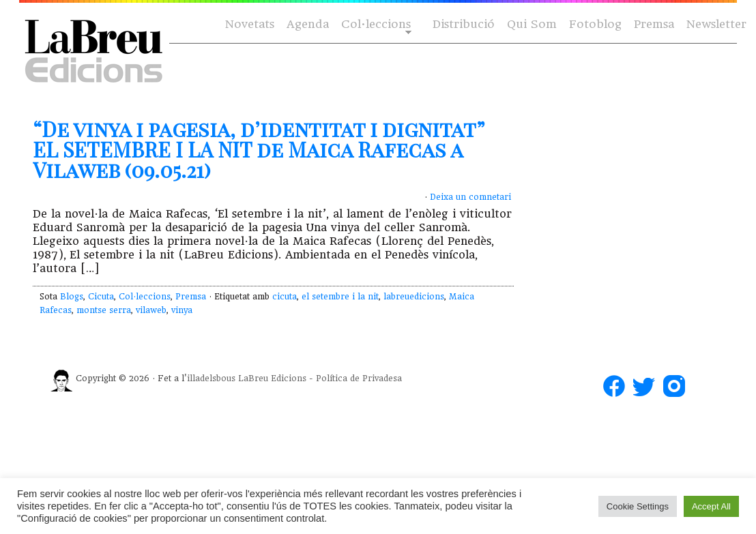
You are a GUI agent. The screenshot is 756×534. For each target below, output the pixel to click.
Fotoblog (595, 24)
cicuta (285, 297)
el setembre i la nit (340, 297)
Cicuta (101, 297)
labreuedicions (414, 297)
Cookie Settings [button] (638, 506)
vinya (182, 310)
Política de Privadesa (359, 379)
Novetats (250, 24)
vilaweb (151, 310)
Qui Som (532, 24)
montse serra (104, 310)
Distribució (464, 24)
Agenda (308, 24)
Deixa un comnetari (470, 197)
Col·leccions (375, 25)
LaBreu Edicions (272, 379)
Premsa (654, 24)
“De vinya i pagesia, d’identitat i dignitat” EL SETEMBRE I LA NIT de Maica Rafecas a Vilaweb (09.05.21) (259, 149)
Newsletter (716, 24)
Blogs (72, 297)
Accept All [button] (711, 506)
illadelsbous (211, 379)
